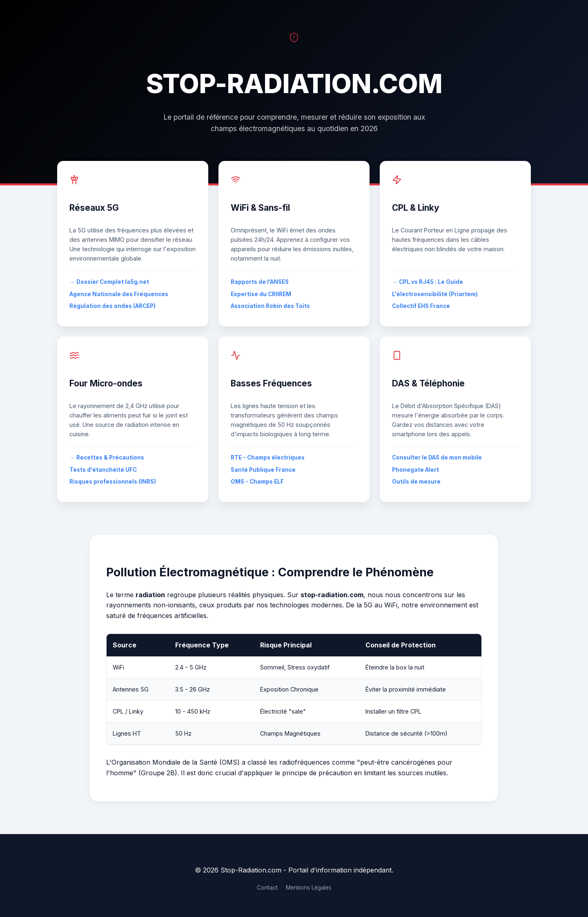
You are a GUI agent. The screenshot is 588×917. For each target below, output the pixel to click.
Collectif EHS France (421, 306)
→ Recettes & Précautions (107, 457)
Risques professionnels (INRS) (113, 482)
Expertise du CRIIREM (261, 294)
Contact (267, 888)
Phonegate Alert (415, 470)
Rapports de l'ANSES (260, 282)
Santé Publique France (263, 470)
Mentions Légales (309, 888)
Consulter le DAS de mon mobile (437, 457)
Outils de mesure (416, 482)
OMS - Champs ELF (257, 482)
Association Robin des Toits (270, 306)
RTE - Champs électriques (268, 457)
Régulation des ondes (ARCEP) (112, 306)
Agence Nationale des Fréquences (119, 294)
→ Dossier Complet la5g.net (109, 282)
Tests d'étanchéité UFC (103, 470)
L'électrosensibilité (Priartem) (435, 294)
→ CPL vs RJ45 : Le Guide (428, 282)
